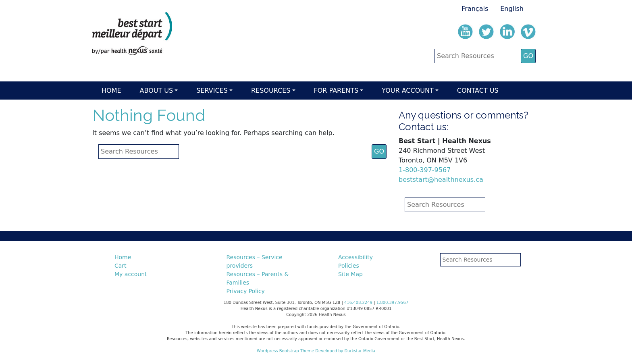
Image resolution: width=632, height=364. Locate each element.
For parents (336, 90)
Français (475, 9)
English (512, 9)
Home (111, 90)
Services (212, 90)
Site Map (350, 274)
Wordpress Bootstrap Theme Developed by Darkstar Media (316, 351)
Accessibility (355, 257)
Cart (121, 266)
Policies (349, 266)
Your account (407, 90)
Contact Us (478, 90)
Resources (271, 90)
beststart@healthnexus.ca (441, 180)
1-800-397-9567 (425, 170)
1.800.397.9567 (393, 303)
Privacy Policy (246, 291)
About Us (157, 90)
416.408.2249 (358, 303)
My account (131, 274)
